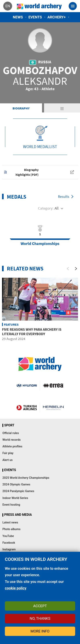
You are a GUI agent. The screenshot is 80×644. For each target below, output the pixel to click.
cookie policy (16, 588)
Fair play (8, 453)
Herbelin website (53, 408)
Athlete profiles (12, 446)
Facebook (9, 543)
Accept (40, 606)
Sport (9, 425)
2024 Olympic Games (16, 485)
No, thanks (40, 618)
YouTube (8, 536)
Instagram (9, 549)
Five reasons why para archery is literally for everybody (32, 332)
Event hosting (11, 505)
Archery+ (57, 17)
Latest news (10, 523)
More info (40, 631)
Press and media (18, 515)
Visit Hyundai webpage (27, 385)
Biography (21, 108)
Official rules (11, 433)
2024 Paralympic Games (18, 491)
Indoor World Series (15, 498)
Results (64, 196)
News (18, 17)
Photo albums (11, 529)
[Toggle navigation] (73, 6)
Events (35, 17)
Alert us (7, 460)
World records (12, 440)
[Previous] (68, 269)
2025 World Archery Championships (26, 478)
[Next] (76, 269)
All (57, 208)
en (8, 6)
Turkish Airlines (27, 408)
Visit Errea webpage (53, 385)
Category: (46, 208)
